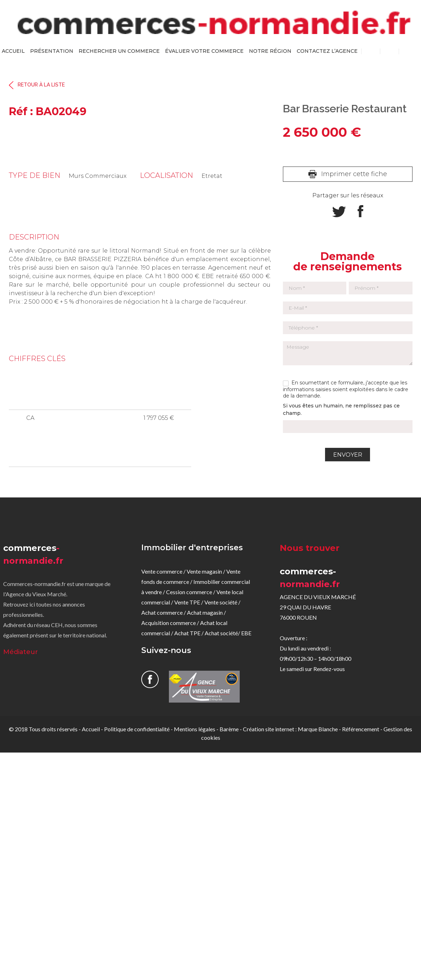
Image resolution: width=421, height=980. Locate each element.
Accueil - (93, 729)
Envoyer (348, 455)
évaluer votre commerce (204, 51)
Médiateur (21, 652)
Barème (229, 729)
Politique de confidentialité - (139, 729)
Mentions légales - (197, 729)
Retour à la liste (41, 85)
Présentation (52, 51)
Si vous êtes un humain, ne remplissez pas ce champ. (341, 409)
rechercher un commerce (119, 51)
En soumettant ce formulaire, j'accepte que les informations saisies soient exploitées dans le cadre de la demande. (346, 389)
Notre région (270, 51)
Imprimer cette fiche (354, 174)
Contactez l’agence (327, 51)
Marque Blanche (318, 729)
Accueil (13, 51)
